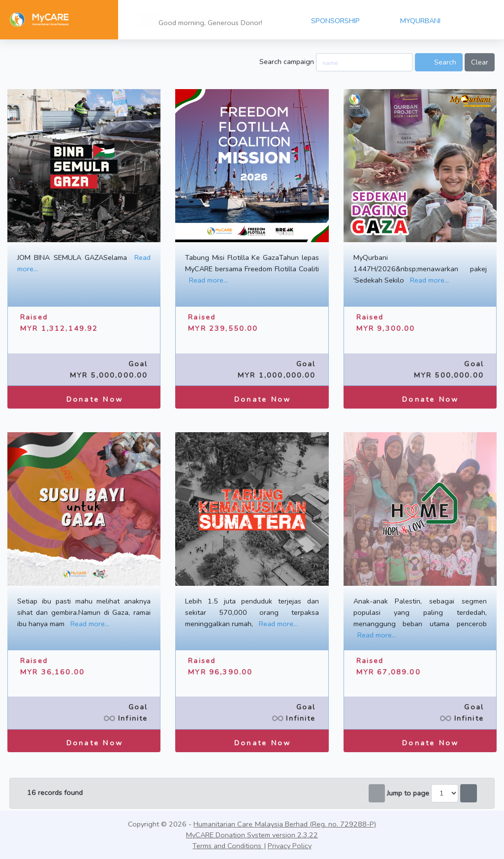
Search (439, 62)
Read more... (208, 280)
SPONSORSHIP (335, 21)
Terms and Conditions (228, 846)
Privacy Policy (290, 846)
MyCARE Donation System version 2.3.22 (252, 835)
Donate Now (84, 397)
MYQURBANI (420, 21)
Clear (480, 62)
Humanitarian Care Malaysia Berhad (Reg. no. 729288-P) (284, 824)
